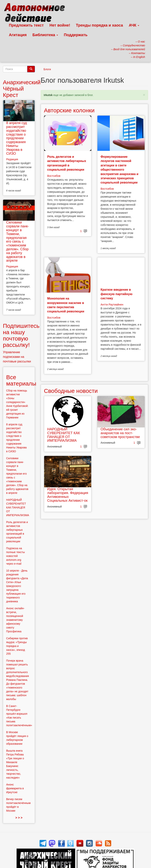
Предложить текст (26, 25)
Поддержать (76, 35)
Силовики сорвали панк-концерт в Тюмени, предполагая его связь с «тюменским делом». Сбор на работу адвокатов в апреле (18, 241)
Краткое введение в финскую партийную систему (116, 294)
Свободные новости (71, 391)
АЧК (134, 25)
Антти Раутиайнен (112, 305)
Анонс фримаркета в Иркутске (15, 788)
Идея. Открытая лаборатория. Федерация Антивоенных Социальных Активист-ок (68, 495)
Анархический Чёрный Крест (22, 89)
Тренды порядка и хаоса (100, 25)
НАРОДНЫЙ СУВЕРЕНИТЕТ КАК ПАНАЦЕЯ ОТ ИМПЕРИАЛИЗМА (64, 435)
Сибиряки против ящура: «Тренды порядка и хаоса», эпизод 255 (17, 646)
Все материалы (21, 380)
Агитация (18, 35)
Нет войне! (60, 25)
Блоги (47, 69)
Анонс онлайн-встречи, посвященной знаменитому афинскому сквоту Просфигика (15, 620)
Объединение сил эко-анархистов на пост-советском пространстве (120, 433)
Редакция (12, 159)
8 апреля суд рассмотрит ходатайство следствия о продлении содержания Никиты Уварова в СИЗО (16, 138)
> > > (19, 818)
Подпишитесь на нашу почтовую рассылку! (21, 335)
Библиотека (45, 35)
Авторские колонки (69, 110)
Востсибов (54, 176)
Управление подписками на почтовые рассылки (17, 357)
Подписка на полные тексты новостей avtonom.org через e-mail (16, 556)
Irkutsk (48, 95)
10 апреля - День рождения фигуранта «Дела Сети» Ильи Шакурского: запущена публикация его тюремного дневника (17, 586)
